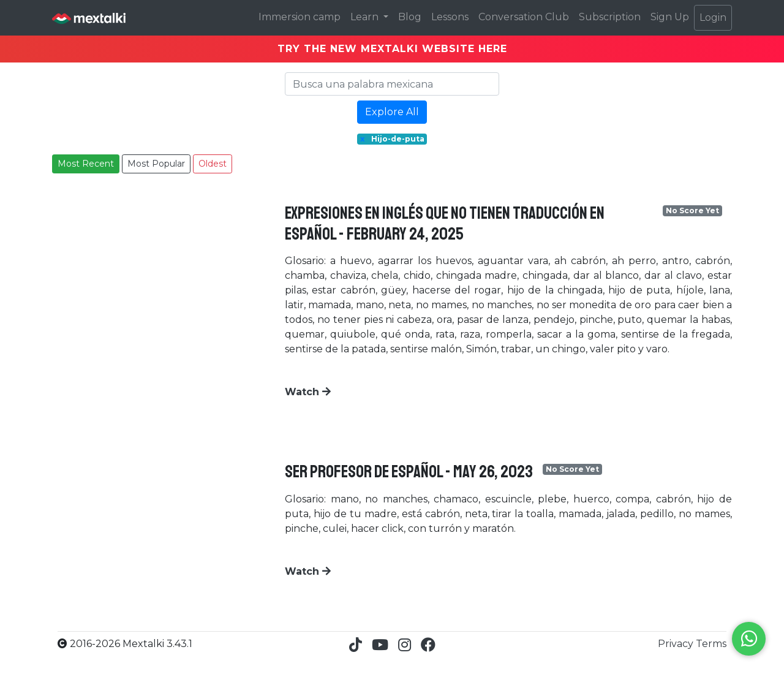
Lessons (450, 17)
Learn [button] (366, 17)
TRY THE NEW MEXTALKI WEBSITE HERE (392, 49)
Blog (410, 17)
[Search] (392, 84)
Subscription (610, 17)
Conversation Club (524, 17)
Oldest (213, 164)
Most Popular (156, 164)
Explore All (392, 112)
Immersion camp (300, 17)
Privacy (677, 644)
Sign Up (670, 17)
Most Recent (86, 164)
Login (713, 17)
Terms (711, 644)
